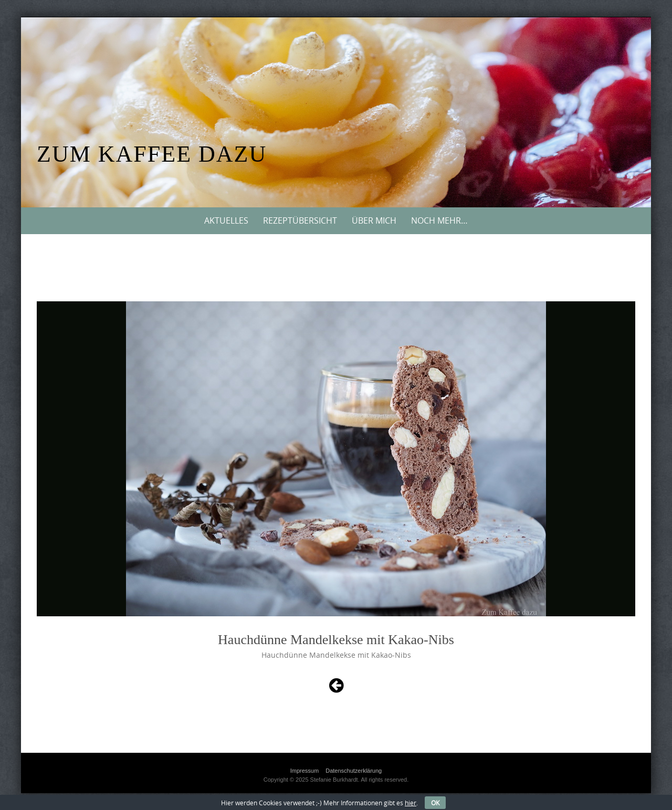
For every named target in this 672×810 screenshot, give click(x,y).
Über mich (374, 220)
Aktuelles (226, 220)
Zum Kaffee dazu (152, 154)
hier (411, 803)
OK (435, 803)
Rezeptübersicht (300, 220)
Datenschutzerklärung (354, 771)
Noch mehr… (439, 220)
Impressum (304, 771)
